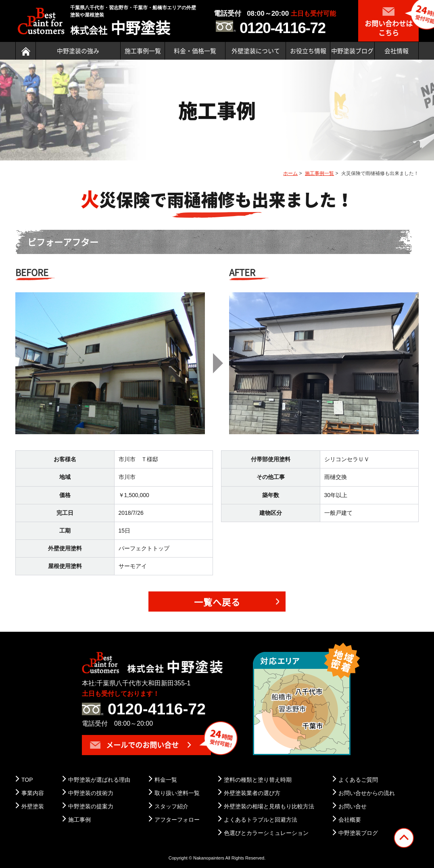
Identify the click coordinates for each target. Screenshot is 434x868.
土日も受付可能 (313, 14)
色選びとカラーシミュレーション (266, 833)
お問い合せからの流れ (367, 793)
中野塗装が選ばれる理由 (99, 780)
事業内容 (33, 793)
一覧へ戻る (217, 602)
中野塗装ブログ (352, 51)
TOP (27, 780)
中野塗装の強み (78, 51)
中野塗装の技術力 (91, 793)
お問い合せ (353, 806)
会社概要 (350, 820)
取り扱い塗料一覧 (177, 793)
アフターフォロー (177, 820)
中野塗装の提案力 (91, 806)
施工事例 (79, 820)
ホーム (290, 173)
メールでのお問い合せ (134, 745)
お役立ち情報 (308, 51)
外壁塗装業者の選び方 (252, 793)
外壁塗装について (256, 51)
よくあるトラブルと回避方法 (261, 820)
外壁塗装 (33, 806)
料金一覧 (166, 780)
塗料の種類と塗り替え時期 (258, 780)
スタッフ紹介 (171, 806)
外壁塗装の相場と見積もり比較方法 (269, 806)
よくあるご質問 (358, 780)
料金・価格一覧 (195, 51)
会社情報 (396, 51)
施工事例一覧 (143, 51)
